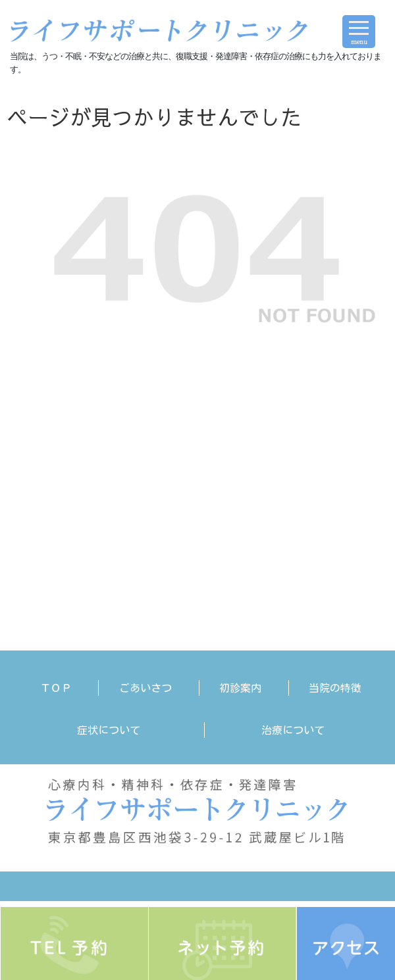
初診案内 (240, 688)
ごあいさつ (145, 688)
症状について (109, 730)
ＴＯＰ (56, 688)
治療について (293, 730)
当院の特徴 (335, 688)
